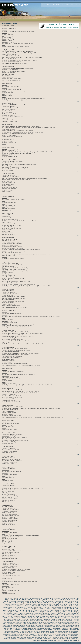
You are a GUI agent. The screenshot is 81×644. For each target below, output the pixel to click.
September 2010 (34, 624)
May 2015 (19, 616)
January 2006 (42, 631)
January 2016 (39, 615)
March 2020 (68, 607)
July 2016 (76, 613)
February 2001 (75, 639)
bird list (49, 4)
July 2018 (59, 610)
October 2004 (75, 633)
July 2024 (13, 601)
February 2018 (14, 612)
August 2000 (76, 640)
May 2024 (25, 601)
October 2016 (54, 613)
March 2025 (28, 600)
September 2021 (24, 606)
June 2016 (7, 615)
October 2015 (63, 615)
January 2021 (75, 606)
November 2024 (59, 600)
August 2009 (50, 625)
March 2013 (47, 619)
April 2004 (38, 634)
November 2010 (18, 624)
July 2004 (21, 634)
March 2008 (10, 628)
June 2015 (14, 616)
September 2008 (49, 627)
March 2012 (55, 621)
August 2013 (18, 619)
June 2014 (22, 618)
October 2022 (7, 604)
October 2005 (66, 631)
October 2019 (31, 609)
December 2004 (59, 633)
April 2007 (13, 630)
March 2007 (19, 630)
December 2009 (18, 625)
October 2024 (66, 600)
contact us (61, 1)
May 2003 (40, 636)
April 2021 (54, 606)
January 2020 (7, 609)
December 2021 (75, 604)
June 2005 (19, 633)
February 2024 (43, 601)
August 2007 (64, 628)
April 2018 (76, 610)
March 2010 (71, 624)
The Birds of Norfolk (15, 5)
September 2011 (27, 622)
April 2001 (62, 639)
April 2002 (54, 637)
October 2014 (70, 616)
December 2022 (66, 603)
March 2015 (31, 616)
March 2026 (19, 598)
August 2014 (11, 618)
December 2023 (59, 601)
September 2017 (54, 612)
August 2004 (15, 634)
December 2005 (50, 631)
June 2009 (62, 625)
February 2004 (51, 634)
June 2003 (35, 636)
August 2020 (39, 607)
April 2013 (41, 619)
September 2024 (74, 600)
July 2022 (29, 604)
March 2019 (76, 609)
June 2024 (19, 601)
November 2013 (71, 618)
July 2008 (62, 627)
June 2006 (10, 631)
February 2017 (23, 613)
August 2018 (53, 610)
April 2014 (34, 618)
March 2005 (36, 633)
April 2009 (73, 625)
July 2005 (13, 633)
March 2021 (61, 606)
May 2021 (49, 606)
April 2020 (62, 607)
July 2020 (45, 607)
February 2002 (68, 637)
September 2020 (31, 607)
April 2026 (13, 598)
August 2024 (7, 601)
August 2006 (73, 630)
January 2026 (33, 598)
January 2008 (24, 628)
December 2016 (38, 613)
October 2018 (37, 610)
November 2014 (62, 616)
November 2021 (8, 606)
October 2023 (75, 601)
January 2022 (67, 604)
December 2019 (15, 609)
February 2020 (75, 607)
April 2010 (65, 624)
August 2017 (62, 612)
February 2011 (71, 622)
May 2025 (16, 600)
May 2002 (49, 637)
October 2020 (23, 607)
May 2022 (40, 604)
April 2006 (22, 631)
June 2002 (43, 637)
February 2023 (51, 603)
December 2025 (41, 598)
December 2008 (24, 627)
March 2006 (28, 631)
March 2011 (64, 622)
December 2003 (66, 634)
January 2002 (75, 637)
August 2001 (39, 639)
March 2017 (15, 613)
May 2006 (16, 631)
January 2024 (51, 601)
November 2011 (11, 622)
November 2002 (8, 637)
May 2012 (44, 621)
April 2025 (22, 600)
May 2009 (67, 625)
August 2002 (31, 637)
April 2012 (49, 621)
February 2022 (59, 604)
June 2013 (30, 619)
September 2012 (19, 621)
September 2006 (66, 630)
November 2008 (33, 627)
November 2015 (55, 615)
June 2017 (74, 612)
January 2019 (13, 610)
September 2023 (7, 603)
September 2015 (71, 615)
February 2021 (68, 606)
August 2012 (26, 621)
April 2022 (46, 604)
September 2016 (62, 613)
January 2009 (16, 627)
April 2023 (38, 603)
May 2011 (52, 622)
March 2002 (61, 637)
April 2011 (58, 622)
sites (44, 4)
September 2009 (42, 625)
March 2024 (36, 601)
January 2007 (33, 630)
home (3, 20)
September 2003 (15, 636)
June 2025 (10, 600)
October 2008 (41, 627)
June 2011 (46, 622)
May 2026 (7, 598)
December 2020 (7, 607)
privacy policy (67, 1)
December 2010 (10, 624)
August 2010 (42, 624)
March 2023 (44, 603)
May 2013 (35, 619)
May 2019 (64, 609)
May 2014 (28, 618)
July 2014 (17, 618)
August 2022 (23, 604)
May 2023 (32, 603)
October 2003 (7, 636)
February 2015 (38, 616)
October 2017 (46, 612)
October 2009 (34, 625)
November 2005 (59, 631)
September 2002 (24, 637)
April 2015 (25, 616)
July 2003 (29, 636)
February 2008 (17, 628)
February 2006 (35, 631)
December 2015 (47, 615)
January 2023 (58, 603)
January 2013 (62, 619)
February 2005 (43, 633)
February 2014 (47, 618)
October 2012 (11, 621)
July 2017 (68, 612)
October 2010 (26, 624)
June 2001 (51, 639)
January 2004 (58, 634)
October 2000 (60, 640)
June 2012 (38, 621)
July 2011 (41, 622)
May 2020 (56, 607)
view (78, 48)
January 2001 (36, 640)
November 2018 (29, 610)
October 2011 (19, 622)
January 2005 (51, 633)
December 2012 (69, 619)
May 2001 (56, 639)
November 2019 (23, 609)
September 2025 (66, 598)
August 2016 (70, 613)
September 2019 (39, 609)
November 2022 (75, 603)
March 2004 (44, 634)
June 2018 (65, 610)
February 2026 (26, 598)
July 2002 (38, 637)
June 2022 (35, 604)
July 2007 (70, 628)
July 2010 (48, 624)
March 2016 (24, 615)
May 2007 (7, 630)
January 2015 (46, 616)
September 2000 (68, 640)
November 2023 (67, 601)
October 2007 (48, 628)
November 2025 (50, 598)
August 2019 (47, 609)
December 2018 (21, 610)
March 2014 (40, 618)
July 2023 (21, 603)
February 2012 (62, 621)
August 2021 (31, 606)
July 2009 (56, 625)
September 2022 (15, 604)
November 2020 (15, 607)
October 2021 (16, 606)
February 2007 (26, 630)
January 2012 (70, 621)
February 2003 (59, 636)
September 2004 (7, 634)
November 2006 (50, 630)
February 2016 (31, 615)
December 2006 (41, 630)
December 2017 (30, 612)
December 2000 (44, 640)
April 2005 (30, 633)
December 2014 (53, 616)
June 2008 (68, 627)
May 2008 (74, 627)
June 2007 (76, 628)
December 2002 (75, 636)
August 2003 (23, 636)
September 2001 (31, 639)
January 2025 (42, 600)
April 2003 (46, 636)
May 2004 (32, 634)
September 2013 (10, 619)
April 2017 (9, 613)
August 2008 (56, 627)
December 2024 (50, 600)
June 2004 (26, 634)
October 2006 (57, 630)
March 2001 (68, 639)
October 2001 (23, 639)
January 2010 (10, 625)
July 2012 (32, 621)
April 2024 (30, 601)
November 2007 (41, 628)
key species (57, 4)
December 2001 (7, 639)
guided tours (66, 4)
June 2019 (58, 609)
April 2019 (69, 609)
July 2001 (45, 639)
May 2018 (71, 610)
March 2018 (7, 612)
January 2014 (54, 618)
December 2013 (62, 618)
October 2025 (57, 598)
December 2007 (32, 628)
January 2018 (22, 612)
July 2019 (53, 609)
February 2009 (9, 627)
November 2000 (52, 640)
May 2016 (13, 615)
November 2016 (46, 613)
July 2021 (38, 606)
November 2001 (15, 639)
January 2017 (30, 613)
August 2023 (15, 603)
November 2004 (67, 633)
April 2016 (18, 615)
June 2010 (54, 624)
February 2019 (6, 610)
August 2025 (73, 598)
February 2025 (35, 600)
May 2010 (59, 624)
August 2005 (7, 633)
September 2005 (74, 631)
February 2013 (54, 619)
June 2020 (51, 607)
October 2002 (16, 637)
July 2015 (8, 616)
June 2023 (26, 603)
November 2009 (26, 625)
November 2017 (38, 612)
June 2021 (43, 606)
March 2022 (52, 604)
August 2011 (35, 622)
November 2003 (75, 634)
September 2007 (56, 628)
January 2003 (67, 636)
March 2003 (52, 636)
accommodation (76, 4)
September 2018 (45, 610)
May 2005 (25, 633)
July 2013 (24, 619)
